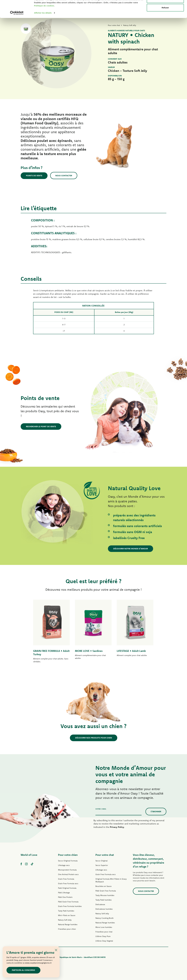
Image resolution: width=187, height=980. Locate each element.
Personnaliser (165, 15)
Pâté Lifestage (64, 893)
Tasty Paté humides (66, 911)
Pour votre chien (68, 855)
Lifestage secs (64, 865)
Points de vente (34, 176)
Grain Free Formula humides (70, 906)
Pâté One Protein (65, 897)
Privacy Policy (117, 827)
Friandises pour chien (67, 929)
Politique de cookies (44, 22)
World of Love (29, 855)
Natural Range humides (68, 924)
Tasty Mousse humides (105, 895)
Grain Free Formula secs (68, 883)
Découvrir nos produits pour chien (94, 738)
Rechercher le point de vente (41, 426)
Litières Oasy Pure (103, 936)
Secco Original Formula (68, 861)
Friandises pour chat (104, 932)
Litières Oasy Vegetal (104, 941)
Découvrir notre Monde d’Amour (131, 549)
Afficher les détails (43, 29)
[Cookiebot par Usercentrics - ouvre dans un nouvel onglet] (17, 29)
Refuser (165, 24)
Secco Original (101, 861)
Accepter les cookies (165, 7)
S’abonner (156, 811)
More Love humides (104, 927)
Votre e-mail (101, 809)
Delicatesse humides (104, 909)
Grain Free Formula (66, 879)
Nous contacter (64, 176)
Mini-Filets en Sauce (67, 915)
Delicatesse (100, 904)
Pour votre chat (105, 855)
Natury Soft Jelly (65, 920)
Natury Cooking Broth (104, 918)
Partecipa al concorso (23, 970)
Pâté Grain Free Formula (68, 902)
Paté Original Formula (67, 888)
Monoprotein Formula (67, 870)
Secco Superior (102, 865)
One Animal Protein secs (68, 874)
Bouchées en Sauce (103, 886)
